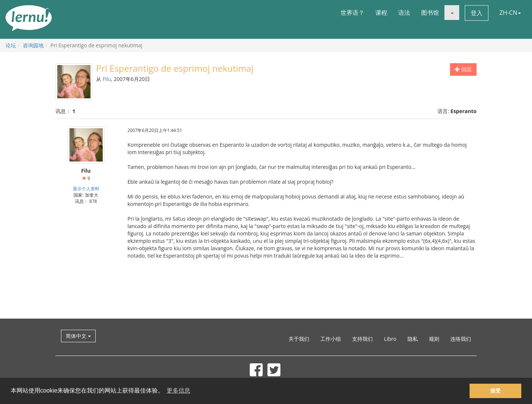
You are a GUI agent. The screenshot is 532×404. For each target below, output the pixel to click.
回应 (463, 69)
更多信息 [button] (178, 391)
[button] (452, 13)
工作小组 (331, 339)
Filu (107, 79)
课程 (381, 13)
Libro (390, 339)
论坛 (11, 45)
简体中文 (78, 336)
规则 (434, 339)
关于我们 (299, 339)
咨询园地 (33, 45)
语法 (404, 13)
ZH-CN (510, 13)
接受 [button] (495, 391)
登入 (477, 13)
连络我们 (461, 339)
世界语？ (352, 13)
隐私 (413, 339)
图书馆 (430, 13)
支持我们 (362, 339)
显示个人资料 (86, 189)
